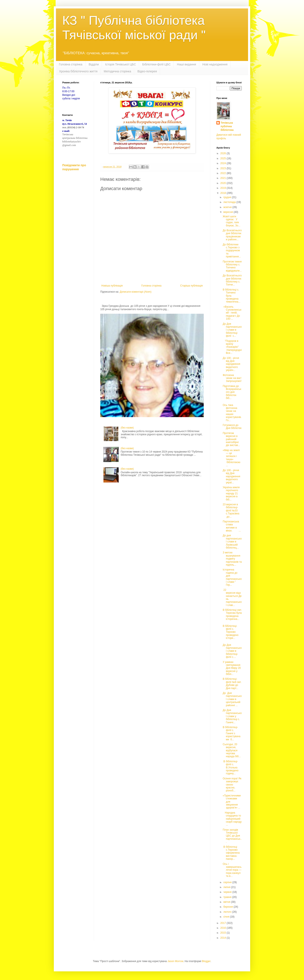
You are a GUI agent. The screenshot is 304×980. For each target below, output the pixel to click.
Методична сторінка (117, 71)
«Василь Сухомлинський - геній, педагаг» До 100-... (232, 313)
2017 (224, 923)
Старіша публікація (191, 286)
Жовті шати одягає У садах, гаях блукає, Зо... (231, 221)
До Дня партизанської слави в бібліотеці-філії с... (232, 330)
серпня (228, 882)
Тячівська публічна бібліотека (227, 126)
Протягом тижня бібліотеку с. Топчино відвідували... (232, 266)
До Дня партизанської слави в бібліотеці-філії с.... (232, 651)
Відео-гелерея (147, 71)
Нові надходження (215, 64)
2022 (224, 173)
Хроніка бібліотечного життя (78, 71)
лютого (228, 912)
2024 (224, 163)
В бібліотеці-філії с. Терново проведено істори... (231, 632)
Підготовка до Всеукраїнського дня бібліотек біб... (232, 392)
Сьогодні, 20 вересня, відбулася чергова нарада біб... (232, 750)
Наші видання (186, 64)
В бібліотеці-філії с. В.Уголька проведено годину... (231, 768)
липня (227, 887)
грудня (228, 197)
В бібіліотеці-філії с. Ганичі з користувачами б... (232, 733)
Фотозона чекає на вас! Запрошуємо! (232, 378)
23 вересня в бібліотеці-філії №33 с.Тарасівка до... (231, 511)
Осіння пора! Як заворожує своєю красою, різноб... (232, 785)
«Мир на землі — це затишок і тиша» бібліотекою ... (231, 458)
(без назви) (127, 428)
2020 (224, 183)
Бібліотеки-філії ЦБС (156, 64)
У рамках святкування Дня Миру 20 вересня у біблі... (232, 668)
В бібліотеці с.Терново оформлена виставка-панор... (231, 853)
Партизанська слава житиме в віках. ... (232, 526)
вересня (229, 212)
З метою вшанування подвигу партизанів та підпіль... (232, 559)
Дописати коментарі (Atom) (136, 292)
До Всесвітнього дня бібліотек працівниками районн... (232, 235)
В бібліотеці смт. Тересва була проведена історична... (232, 614)
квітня (227, 902)
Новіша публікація (112, 286)
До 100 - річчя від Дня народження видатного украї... (231, 476)
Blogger (206, 961)
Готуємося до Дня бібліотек (232, 427)
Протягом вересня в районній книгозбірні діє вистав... (231, 439)
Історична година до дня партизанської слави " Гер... (232, 577)
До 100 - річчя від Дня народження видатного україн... (231, 364)
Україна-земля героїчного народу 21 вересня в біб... (231, 493)
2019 (224, 188)
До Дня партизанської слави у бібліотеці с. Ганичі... (232, 716)
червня (228, 892)
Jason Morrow (175, 961)
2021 (224, 178)
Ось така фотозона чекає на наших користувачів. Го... (232, 413)
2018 (224, 193)
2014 (224, 938)
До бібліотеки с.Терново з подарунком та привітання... (232, 251)
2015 (224, 933)
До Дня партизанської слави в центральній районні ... (232, 699)
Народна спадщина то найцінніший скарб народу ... (232, 819)
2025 (224, 158)
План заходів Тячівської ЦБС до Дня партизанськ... (232, 836)
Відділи (94, 64)
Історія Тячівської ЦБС (121, 64)
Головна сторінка (71, 64)
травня (228, 897)
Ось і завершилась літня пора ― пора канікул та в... (232, 870)
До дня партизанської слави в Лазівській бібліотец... (232, 542)
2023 (224, 168)
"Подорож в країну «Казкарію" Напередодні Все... (232, 347)
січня (227, 917)
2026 (224, 153)
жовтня (228, 207)
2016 (224, 928)
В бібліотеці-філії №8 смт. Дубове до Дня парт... (232, 683)
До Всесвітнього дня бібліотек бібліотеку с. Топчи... (232, 280)
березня (228, 907)
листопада (230, 202)
